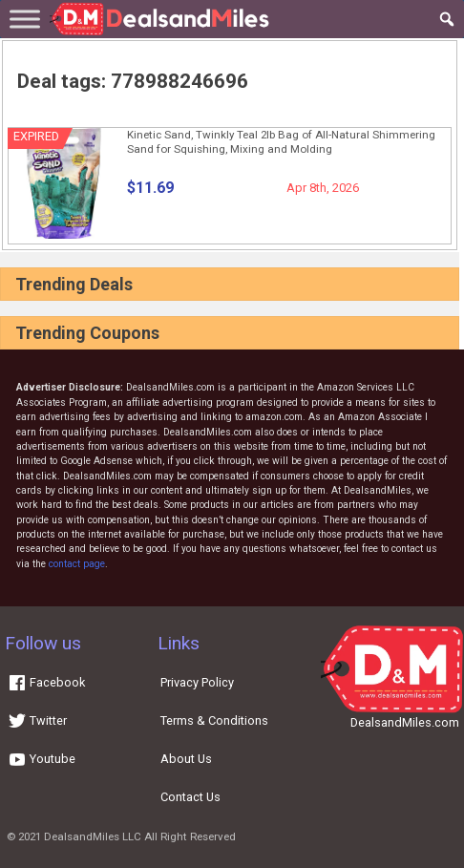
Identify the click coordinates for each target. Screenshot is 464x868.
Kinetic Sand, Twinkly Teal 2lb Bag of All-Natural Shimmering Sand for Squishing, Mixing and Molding (281, 142)
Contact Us (190, 797)
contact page (77, 564)
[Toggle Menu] (25, 19)
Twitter (37, 720)
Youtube (42, 759)
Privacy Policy (197, 682)
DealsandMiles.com (405, 722)
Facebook (46, 682)
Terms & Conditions (214, 720)
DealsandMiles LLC (93, 836)
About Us (186, 759)
